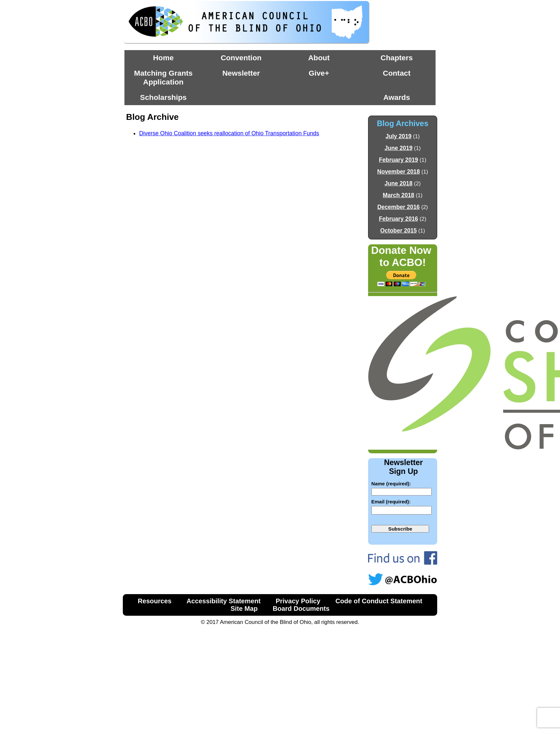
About (319, 58)
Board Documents (301, 609)
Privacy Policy (298, 601)
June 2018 (398, 183)
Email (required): (391, 502)
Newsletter (241, 73)
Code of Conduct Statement (379, 601)
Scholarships (163, 97)
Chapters (397, 58)
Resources (155, 601)
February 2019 (399, 160)
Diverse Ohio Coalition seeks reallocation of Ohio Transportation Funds (229, 133)
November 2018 (399, 172)
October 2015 (399, 231)
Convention (241, 58)
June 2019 (398, 148)
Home (163, 58)
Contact (397, 73)
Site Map (244, 609)
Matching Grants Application (163, 77)
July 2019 (398, 136)
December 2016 (398, 207)
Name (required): (391, 484)
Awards (397, 97)
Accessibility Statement (224, 601)
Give (317, 73)
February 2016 (399, 219)
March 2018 (399, 195)
